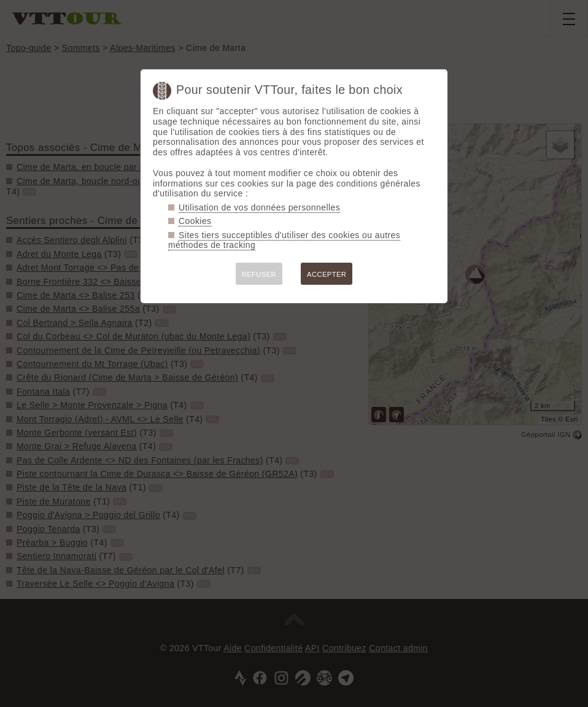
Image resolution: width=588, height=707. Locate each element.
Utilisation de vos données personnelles (259, 207)
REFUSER (259, 274)
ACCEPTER (327, 274)
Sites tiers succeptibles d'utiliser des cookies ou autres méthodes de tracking (284, 240)
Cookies (195, 221)
